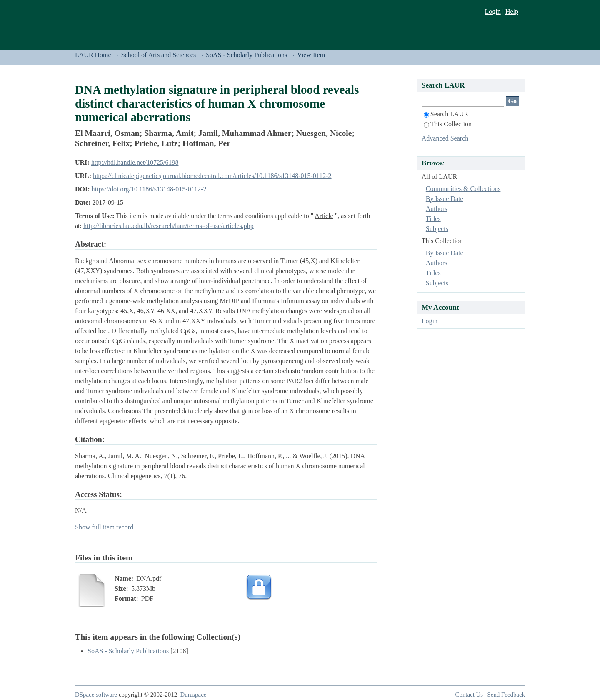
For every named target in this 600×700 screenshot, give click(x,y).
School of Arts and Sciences (159, 55)
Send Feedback (506, 695)
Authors (437, 209)
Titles (433, 219)
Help (512, 11)
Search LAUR (446, 114)
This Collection (448, 124)
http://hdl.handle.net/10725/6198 (135, 162)
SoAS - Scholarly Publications (246, 55)
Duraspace (194, 695)
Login (492, 11)
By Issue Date (445, 199)
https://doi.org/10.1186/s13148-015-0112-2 (149, 189)
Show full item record (104, 527)
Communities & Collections (463, 189)
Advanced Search (445, 138)
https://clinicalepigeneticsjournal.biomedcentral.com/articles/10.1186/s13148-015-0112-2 (212, 176)
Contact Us (470, 695)
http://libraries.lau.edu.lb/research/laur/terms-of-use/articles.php (169, 226)
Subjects (437, 229)
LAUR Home (93, 55)
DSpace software (96, 695)
